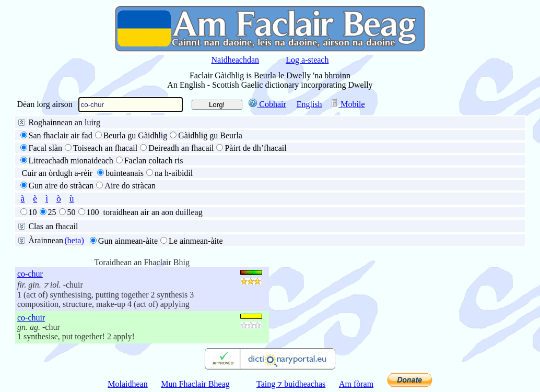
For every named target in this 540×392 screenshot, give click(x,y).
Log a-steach (307, 60)
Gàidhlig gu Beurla (210, 135)
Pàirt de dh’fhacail (255, 148)
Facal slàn (45, 148)
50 (72, 212)
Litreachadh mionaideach (71, 161)
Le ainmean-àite (196, 241)
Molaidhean (127, 384)
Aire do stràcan (130, 186)
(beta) (74, 240)
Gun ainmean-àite (128, 241)
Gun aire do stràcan (61, 186)
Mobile (347, 104)
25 (52, 212)
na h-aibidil (174, 173)
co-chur (30, 274)
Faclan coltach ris (154, 161)
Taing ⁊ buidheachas (291, 384)
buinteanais (125, 173)
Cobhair (267, 104)
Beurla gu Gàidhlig (136, 135)
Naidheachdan (236, 60)
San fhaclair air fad (61, 135)
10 (33, 212)
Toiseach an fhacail (105, 148)
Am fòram (356, 384)
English (309, 104)
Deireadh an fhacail (181, 148)
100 (93, 212)
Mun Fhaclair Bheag (195, 384)
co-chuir (31, 318)
